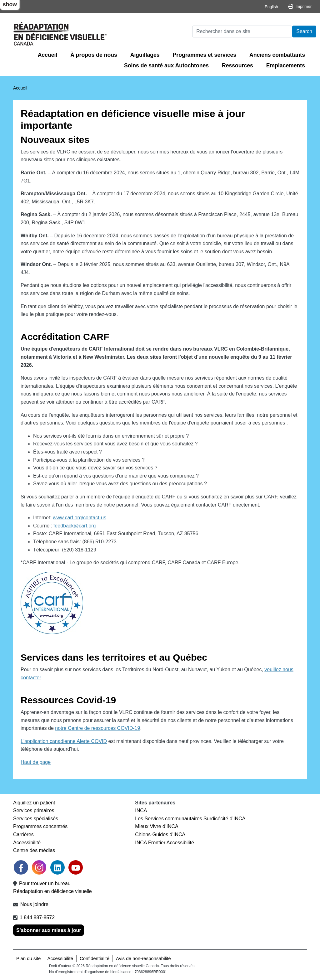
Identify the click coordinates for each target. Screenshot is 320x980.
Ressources (237, 65)
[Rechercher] (242, 32)
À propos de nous (94, 55)
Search (304, 31)
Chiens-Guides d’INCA (160, 834)
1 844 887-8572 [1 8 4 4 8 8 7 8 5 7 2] (37, 917)
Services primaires (34, 810)
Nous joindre (34, 904)
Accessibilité (27, 843)
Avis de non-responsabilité (143, 958)
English (271, 7)
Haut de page (36, 762)
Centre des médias (34, 850)
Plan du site (28, 958)
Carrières (23, 834)
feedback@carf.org (75, 526)
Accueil (48, 55)
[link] (39, 867)
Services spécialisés (36, 819)
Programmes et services (205, 55)
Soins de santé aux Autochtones (166, 65)
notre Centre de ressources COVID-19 (97, 728)
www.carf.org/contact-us (80, 518)
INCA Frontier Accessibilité (165, 843)
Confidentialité (95, 958)
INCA (141, 810)
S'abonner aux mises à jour (49, 930)
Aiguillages (145, 55)
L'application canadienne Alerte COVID (64, 741)
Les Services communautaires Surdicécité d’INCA (190, 819)
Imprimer (304, 6)
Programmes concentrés (40, 826)
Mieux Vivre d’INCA (157, 826)
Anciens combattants (277, 55)
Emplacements (286, 65)
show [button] (10, 4)
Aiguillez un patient (34, 803)
